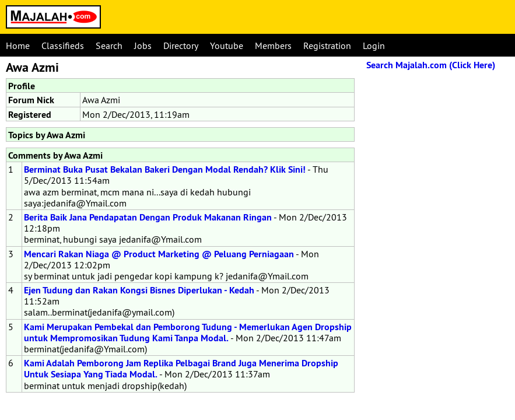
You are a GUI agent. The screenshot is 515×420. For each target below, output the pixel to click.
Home (18, 45)
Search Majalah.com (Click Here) (431, 65)
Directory (181, 45)
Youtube (227, 45)
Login (374, 45)
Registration (327, 45)
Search (109, 45)
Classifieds (63, 45)
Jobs (143, 45)
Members (273, 45)
